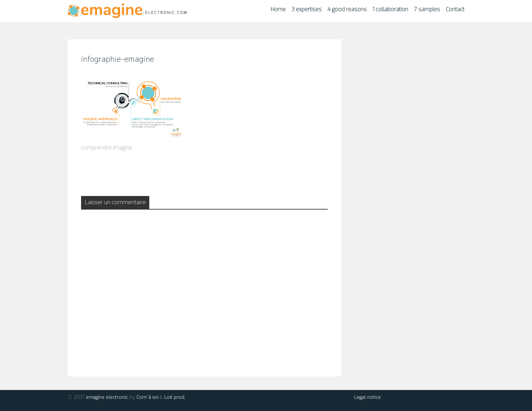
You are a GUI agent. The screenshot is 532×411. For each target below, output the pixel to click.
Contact (455, 9)
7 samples (427, 9)
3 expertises (307, 9)
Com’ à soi (147, 397)
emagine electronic (107, 397)
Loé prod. (175, 397)
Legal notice (367, 397)
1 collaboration (390, 9)
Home (278, 9)
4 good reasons (347, 9)
